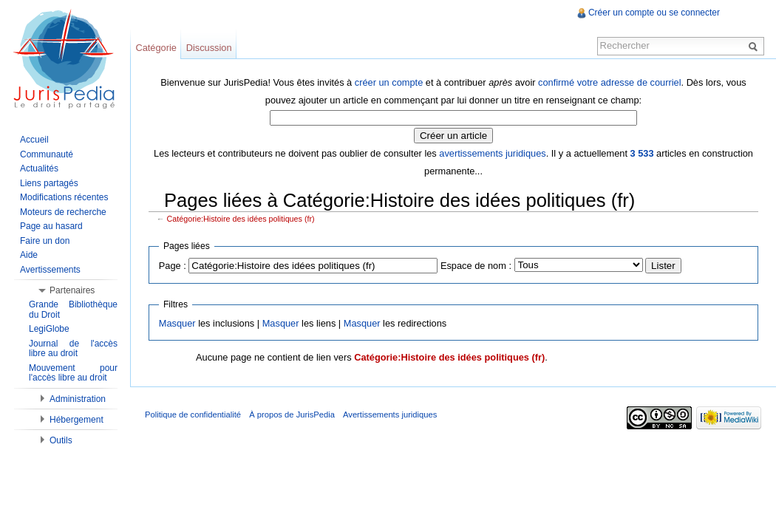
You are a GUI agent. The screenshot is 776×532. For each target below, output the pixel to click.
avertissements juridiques (492, 153)
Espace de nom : (476, 266)
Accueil (34, 140)
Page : (173, 266)
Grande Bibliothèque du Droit (73, 310)
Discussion (209, 48)
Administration (78, 399)
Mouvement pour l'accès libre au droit (73, 373)
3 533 (642, 153)
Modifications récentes (64, 197)
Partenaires (72, 290)
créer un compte (389, 82)
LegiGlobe (49, 329)
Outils (61, 440)
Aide (29, 255)
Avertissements (50, 270)
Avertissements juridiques (390, 415)
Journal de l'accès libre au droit (73, 349)
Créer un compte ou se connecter (654, 13)
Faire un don (45, 241)
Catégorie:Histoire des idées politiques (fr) (241, 219)
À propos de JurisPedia (292, 415)
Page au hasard (51, 226)
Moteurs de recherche (63, 212)
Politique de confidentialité (193, 415)
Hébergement (76, 420)
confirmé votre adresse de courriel (609, 82)
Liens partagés (49, 183)
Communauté (47, 154)
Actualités (39, 168)
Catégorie (156, 48)
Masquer (177, 323)
